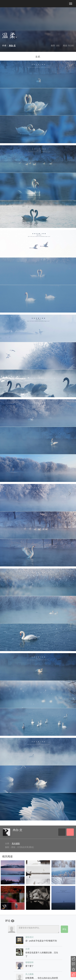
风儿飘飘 (29, 974)
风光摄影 (16, 844)
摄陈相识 (29, 937)
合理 (27, 949)
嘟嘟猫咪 (29, 962)
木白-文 (18, 830)
